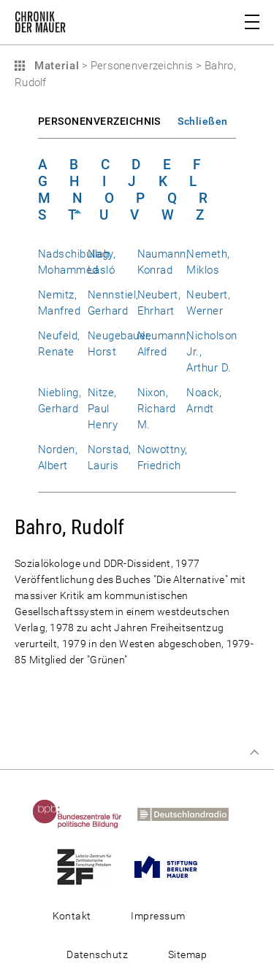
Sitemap (188, 954)
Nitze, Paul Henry (103, 409)
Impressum (158, 916)
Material (55, 66)
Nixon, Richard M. (157, 409)
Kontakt (72, 916)
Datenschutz (97, 954)
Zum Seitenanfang (254, 752)
